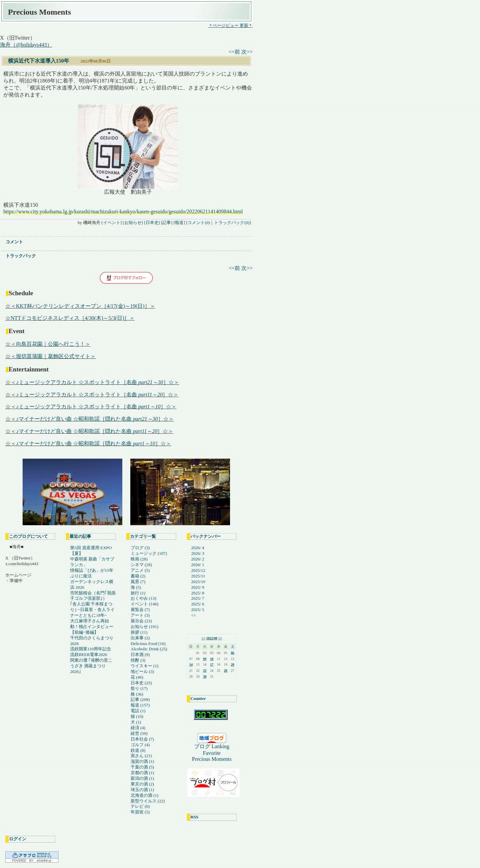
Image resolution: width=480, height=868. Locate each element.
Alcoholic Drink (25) (149, 649)
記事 (167, 222)
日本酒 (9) (140, 654)
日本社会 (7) (142, 739)
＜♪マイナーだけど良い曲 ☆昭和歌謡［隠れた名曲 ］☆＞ (92, 419)
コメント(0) (199, 222)
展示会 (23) (141, 621)
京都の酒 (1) (142, 773)
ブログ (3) (140, 548)
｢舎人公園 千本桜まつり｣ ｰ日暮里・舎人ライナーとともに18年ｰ (92, 610)
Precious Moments (40, 12)
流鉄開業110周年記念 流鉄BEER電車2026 (91, 652)
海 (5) (136, 587)
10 (212, 659)
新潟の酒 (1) (142, 778)
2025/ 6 (198, 604)
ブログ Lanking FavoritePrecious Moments (213, 753)
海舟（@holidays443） (26, 45)
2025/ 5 (198, 610)
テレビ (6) (140, 806)
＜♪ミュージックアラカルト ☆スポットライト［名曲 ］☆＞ (95, 382)
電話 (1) (138, 711)
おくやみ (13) (143, 598)
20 (233, 664)
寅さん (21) (141, 756)
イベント (112, 222)
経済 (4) (138, 728)
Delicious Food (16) (148, 644)
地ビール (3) (142, 671)
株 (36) (137, 694)
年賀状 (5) (140, 812)
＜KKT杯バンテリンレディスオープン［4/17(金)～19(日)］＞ (83, 306)
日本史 (152, 222)
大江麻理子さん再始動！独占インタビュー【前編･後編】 (92, 627)
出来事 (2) (140, 638)
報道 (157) (140, 705)
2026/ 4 (198, 548)
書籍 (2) (138, 576)
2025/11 (198, 576)
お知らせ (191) (144, 627)
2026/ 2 (198, 559)
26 (226, 670)
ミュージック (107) (149, 553)
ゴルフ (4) (140, 745)
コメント (14, 242)
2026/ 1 (198, 565)
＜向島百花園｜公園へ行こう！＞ (51, 344)
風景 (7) (138, 582)
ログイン (18, 839)
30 (205, 676)
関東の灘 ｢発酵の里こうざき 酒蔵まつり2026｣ (91, 666)
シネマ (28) (141, 565)
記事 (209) (140, 699)
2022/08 (212, 638)
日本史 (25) (141, 683)
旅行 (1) (138, 593)
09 (205, 659)
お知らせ (133, 222)
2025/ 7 (198, 598)
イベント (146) (144, 604)
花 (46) (137, 677)
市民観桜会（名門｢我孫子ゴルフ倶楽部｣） (93, 596)
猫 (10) (137, 716)
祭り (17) (139, 688)
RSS (194, 817)
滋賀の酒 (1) (142, 761)
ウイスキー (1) (144, 666)
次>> (247, 52)
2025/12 (198, 570)
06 (233, 653)
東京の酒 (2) (142, 784)
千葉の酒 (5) (142, 767)
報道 (179, 222)
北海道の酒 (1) (144, 795)
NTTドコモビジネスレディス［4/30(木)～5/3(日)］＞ (73, 318)
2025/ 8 (198, 593)
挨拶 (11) (139, 632)
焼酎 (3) (138, 660)
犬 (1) (136, 722)
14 (191, 664)
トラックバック (21, 256)
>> (220, 638)
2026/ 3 (198, 553)
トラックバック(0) (232, 222)
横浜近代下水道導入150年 (39, 61)
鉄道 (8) (138, 750)
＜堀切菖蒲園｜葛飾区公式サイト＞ (53, 356)
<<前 (235, 52)
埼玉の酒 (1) (142, 790)
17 (212, 664)
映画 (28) (139, 559)
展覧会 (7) (140, 610)
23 (205, 670)
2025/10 (198, 582)
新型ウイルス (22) (148, 801)
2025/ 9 (198, 587)
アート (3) (140, 615)
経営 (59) (139, 733)
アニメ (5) (140, 570)
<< (194, 615)
